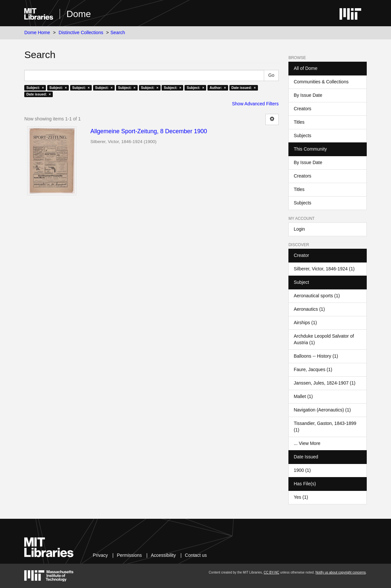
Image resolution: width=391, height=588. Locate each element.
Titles (299, 122)
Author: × (218, 88)
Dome (79, 14)
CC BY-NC (272, 572)
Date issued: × (244, 88)
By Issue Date (308, 95)
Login (299, 229)
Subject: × (35, 88)
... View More (307, 443)
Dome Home (37, 32)
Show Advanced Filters (255, 104)
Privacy (100, 555)
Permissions (129, 555)
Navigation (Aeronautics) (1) (322, 410)
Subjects (303, 136)
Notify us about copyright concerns (341, 572)
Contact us (196, 555)
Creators (303, 109)
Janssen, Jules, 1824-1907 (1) (324, 383)
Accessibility (163, 555)
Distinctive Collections (81, 32)
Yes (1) (301, 497)
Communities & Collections (321, 82)
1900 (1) (302, 470)
